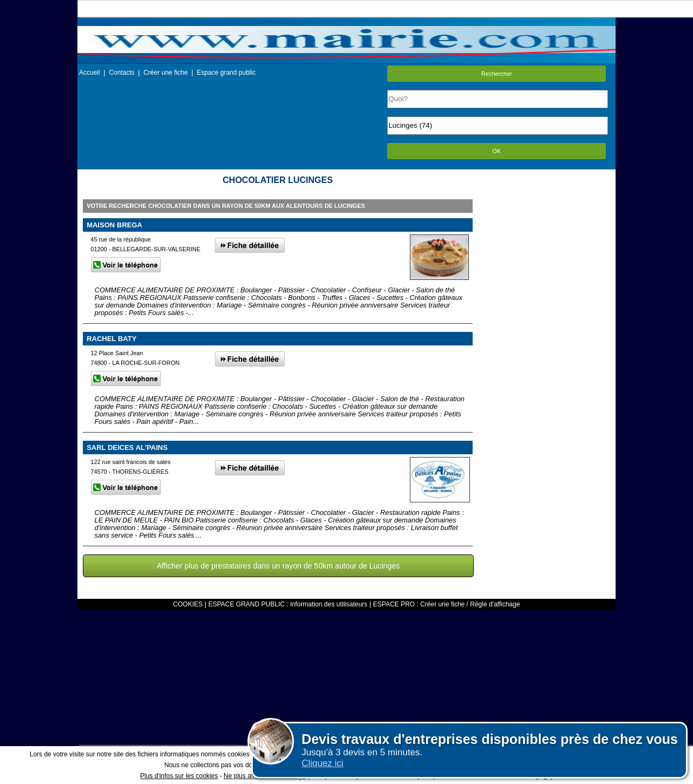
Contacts (122, 73)
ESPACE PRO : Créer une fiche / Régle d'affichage (446, 604)
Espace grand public (226, 73)
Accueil (90, 73)
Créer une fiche (166, 73)
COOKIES (188, 604)
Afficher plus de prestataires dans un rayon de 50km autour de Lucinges (278, 566)
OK (496, 151)
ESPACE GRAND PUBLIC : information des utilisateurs (288, 604)
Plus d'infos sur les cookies (179, 776)
